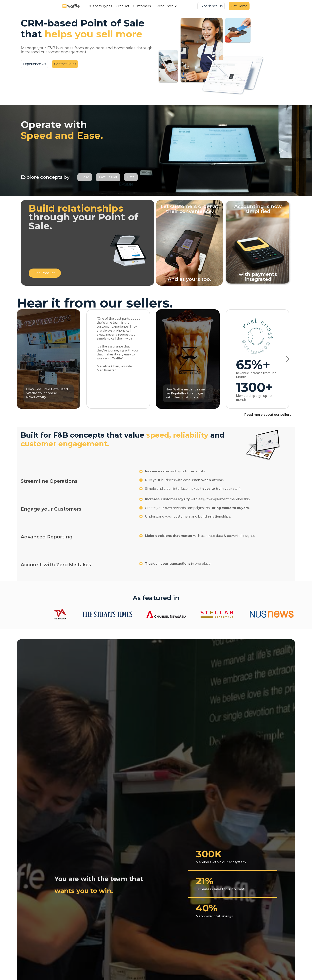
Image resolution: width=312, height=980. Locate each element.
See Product (45, 273)
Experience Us (211, 6)
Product (123, 6)
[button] (100, 6)
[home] (71, 6)
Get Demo (239, 6)
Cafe (131, 177)
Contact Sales (65, 64)
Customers (142, 6)
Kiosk (85, 177)
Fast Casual (108, 177)
